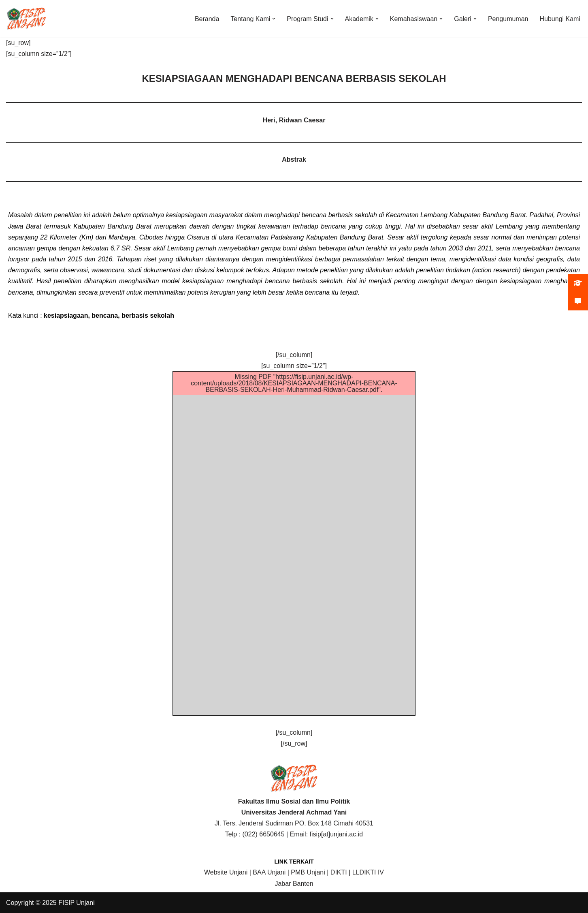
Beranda (207, 19)
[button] (274, 19)
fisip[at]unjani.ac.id (337, 834)
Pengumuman (508, 19)
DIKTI (339, 872)
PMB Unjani (308, 872)
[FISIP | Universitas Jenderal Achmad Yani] (26, 19)
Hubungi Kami (560, 19)
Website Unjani (226, 872)
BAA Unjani (269, 872)
